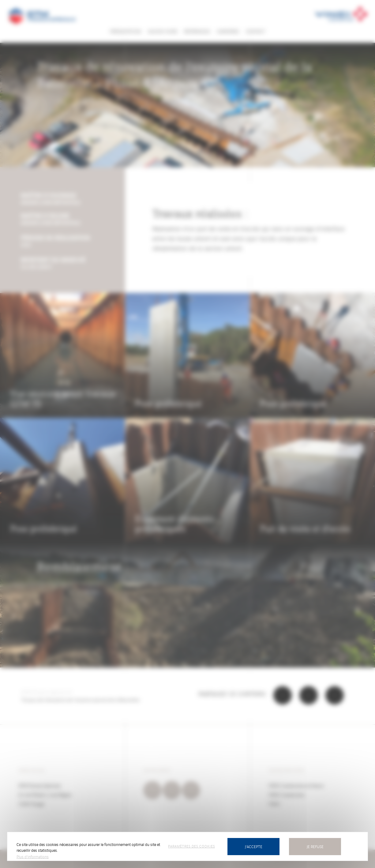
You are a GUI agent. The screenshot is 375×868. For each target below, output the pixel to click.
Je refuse (315, 846)
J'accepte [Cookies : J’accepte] (254, 846)
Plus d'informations (33, 857)
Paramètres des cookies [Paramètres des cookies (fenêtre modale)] (191, 846)
